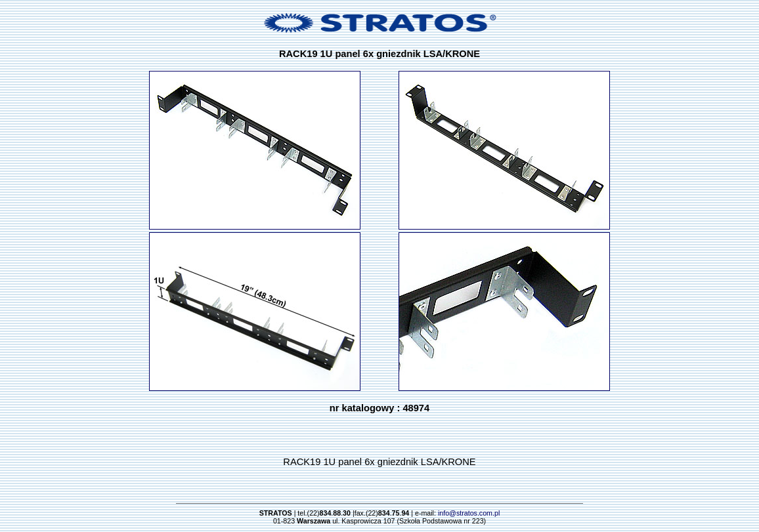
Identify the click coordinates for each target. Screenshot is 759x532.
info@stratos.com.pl (469, 513)
